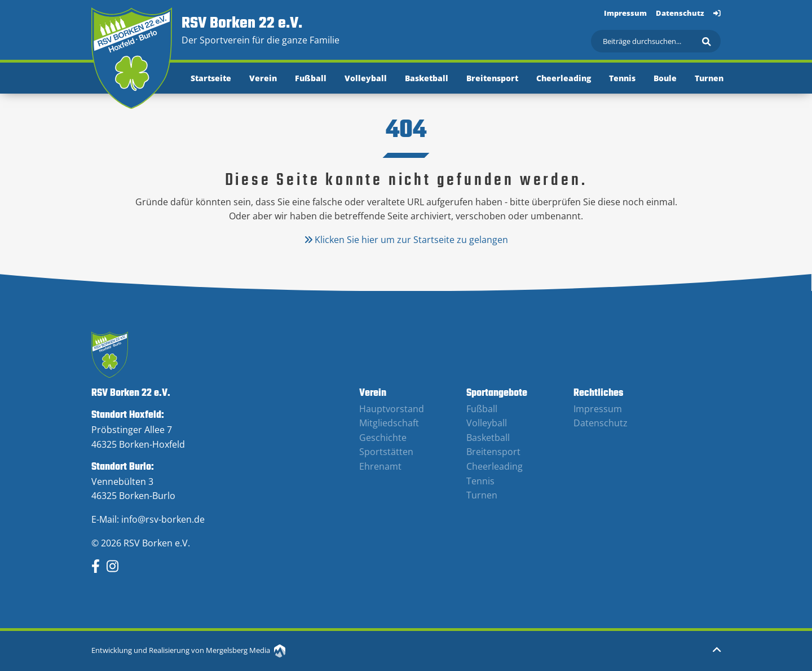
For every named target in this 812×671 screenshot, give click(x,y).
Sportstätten (386, 452)
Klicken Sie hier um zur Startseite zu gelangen (406, 240)
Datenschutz (680, 13)
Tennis (622, 78)
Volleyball (366, 78)
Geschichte (383, 438)
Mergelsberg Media (246, 650)
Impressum (625, 13)
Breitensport (492, 78)
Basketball (427, 78)
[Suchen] (656, 41)
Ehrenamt (380, 466)
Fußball (311, 78)
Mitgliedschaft (389, 423)
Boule (665, 78)
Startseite (211, 78)
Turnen (709, 78)
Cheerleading (564, 78)
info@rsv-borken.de (163, 519)
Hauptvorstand (392, 409)
